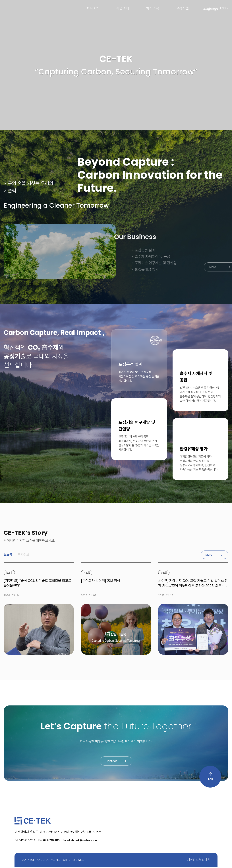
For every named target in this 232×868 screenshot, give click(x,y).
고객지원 (182, 8)
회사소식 (153, 8)
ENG (215, 8)
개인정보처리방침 (199, 861)
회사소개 (93, 8)
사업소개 (123, 8)
